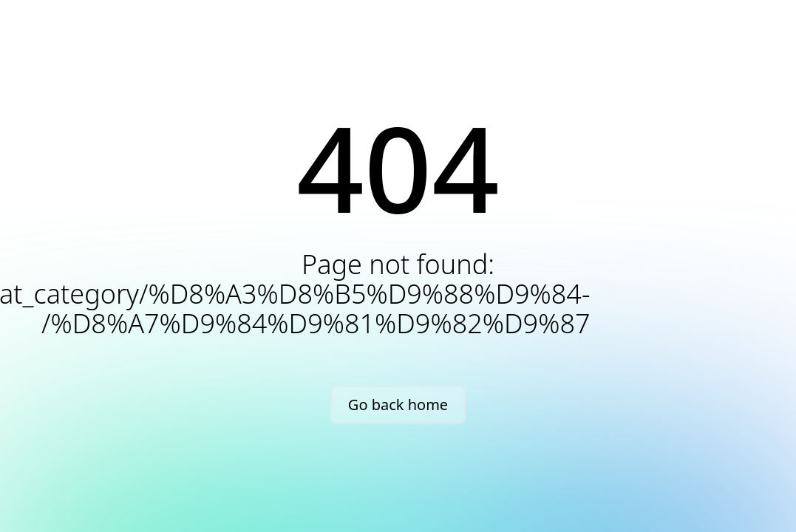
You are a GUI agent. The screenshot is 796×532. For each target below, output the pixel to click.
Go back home (398, 405)
